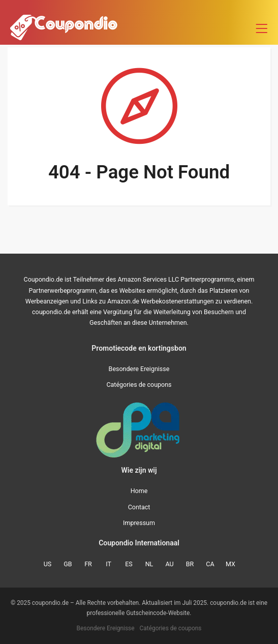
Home (139, 491)
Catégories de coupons (139, 385)
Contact (139, 507)
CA (210, 564)
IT (109, 564)
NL (149, 564)
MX (230, 564)
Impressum (139, 523)
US (48, 564)
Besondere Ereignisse (139, 369)
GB (68, 564)
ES (129, 564)
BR (190, 564)
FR (88, 564)
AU (169, 564)
